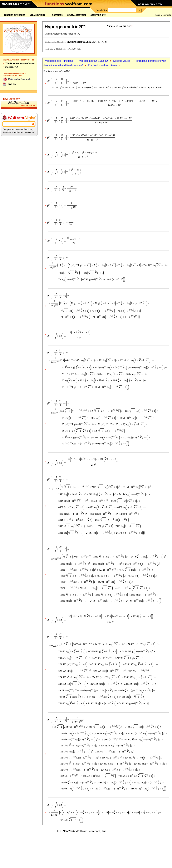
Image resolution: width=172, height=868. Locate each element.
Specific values (122, 61)
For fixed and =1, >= (103, 65)
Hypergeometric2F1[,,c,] (93, 61)
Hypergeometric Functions (58, 61)
